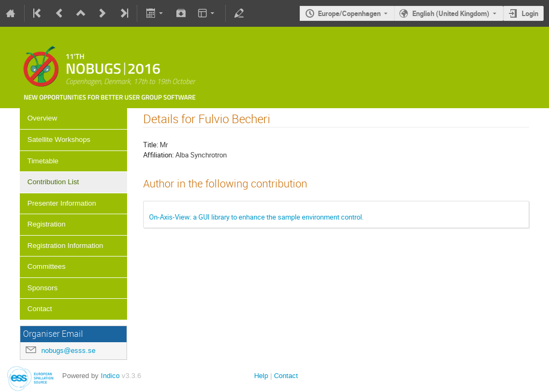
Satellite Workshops (59, 140)
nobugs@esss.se (68, 350)
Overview (42, 118)
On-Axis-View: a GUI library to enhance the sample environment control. (256, 217)
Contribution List (53, 182)
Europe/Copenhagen (349, 13)
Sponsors (42, 288)
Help (261, 376)
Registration (46, 224)
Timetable (43, 161)
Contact (40, 309)
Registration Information (65, 246)
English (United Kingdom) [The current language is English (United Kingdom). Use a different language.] (451, 13)
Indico (110, 376)
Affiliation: (158, 155)
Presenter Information (62, 203)
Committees (46, 266)
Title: (151, 145)
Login (530, 13)
